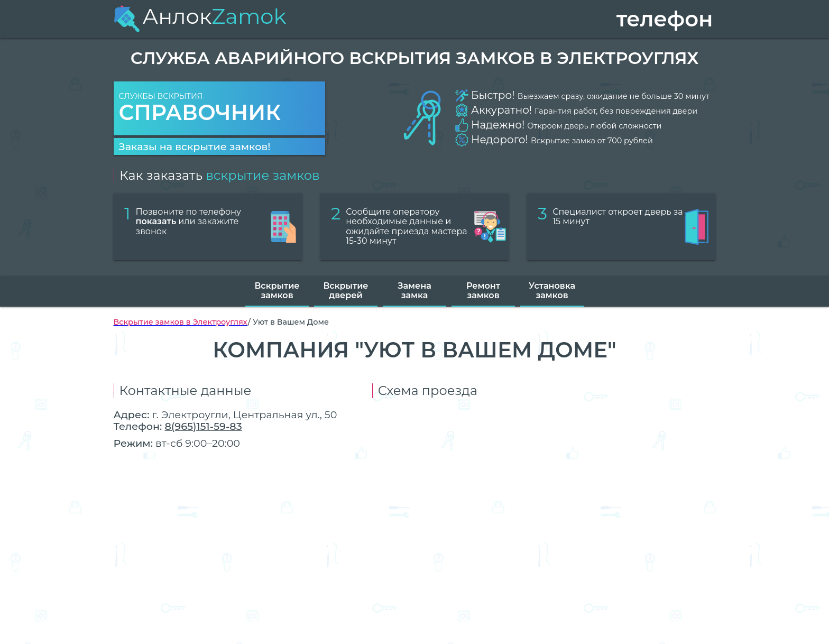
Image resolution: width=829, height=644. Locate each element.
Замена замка (414, 291)
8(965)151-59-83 (203, 426)
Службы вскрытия (219, 109)
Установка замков (552, 291)
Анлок (200, 16)
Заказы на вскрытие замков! (195, 146)
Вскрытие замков (277, 291)
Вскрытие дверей (346, 291)
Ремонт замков (483, 291)
